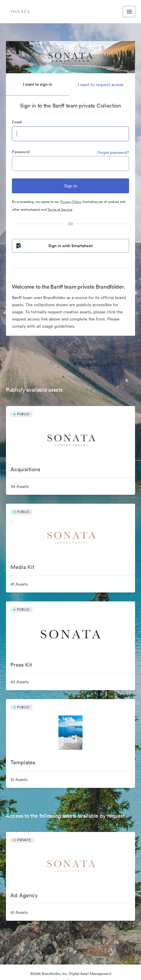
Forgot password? (113, 152)
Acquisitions (25, 469)
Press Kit (21, 665)
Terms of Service (60, 209)
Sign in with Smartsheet (54, 246)
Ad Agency (24, 895)
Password (21, 152)
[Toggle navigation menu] (129, 12)
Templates (23, 762)
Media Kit (22, 567)
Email (17, 122)
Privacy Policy (71, 202)
